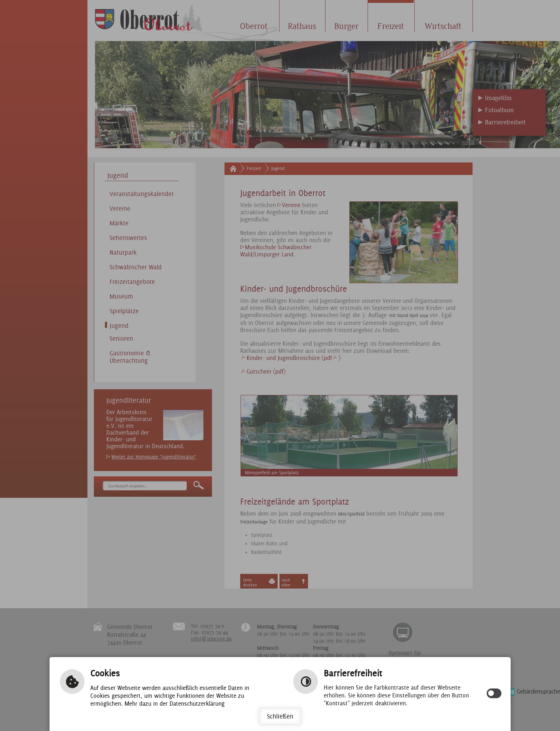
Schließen (280, 716)
